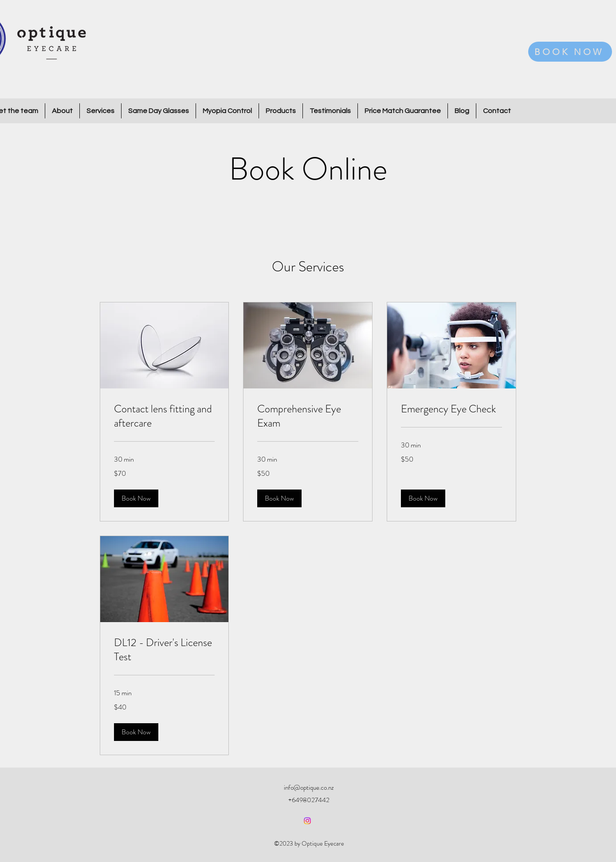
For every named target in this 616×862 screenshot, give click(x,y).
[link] (165, 416)
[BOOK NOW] (570, 52)
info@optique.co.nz (309, 788)
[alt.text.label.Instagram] (307, 821)
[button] (136, 498)
